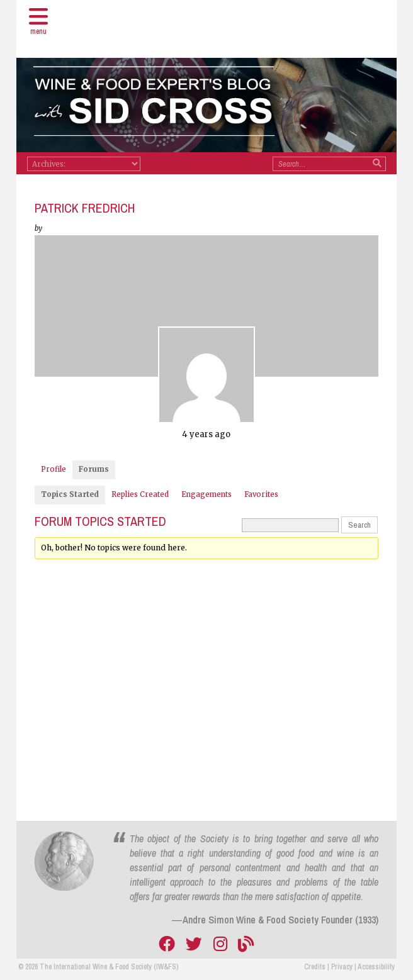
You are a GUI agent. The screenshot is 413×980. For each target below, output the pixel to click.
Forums (94, 469)
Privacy (342, 967)
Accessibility (376, 967)
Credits (315, 967)
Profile (54, 469)
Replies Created (140, 494)
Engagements (206, 494)
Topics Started (70, 494)
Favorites (261, 494)
